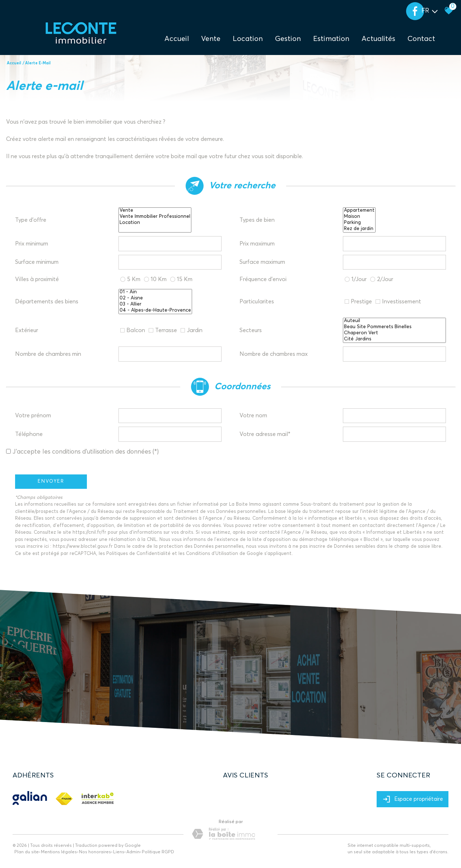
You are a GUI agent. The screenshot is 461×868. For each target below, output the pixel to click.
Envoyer (51, 481)
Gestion (288, 39)
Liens (119, 852)
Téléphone (29, 434)
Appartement (359, 211)
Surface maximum (262, 262)
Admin (133, 852)
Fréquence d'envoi (263, 279)
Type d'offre (31, 220)
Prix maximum (257, 244)
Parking (359, 223)
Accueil (177, 39)
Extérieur (27, 330)
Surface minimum (37, 262)
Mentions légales (59, 852)
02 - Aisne (155, 298)
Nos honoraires (95, 852)
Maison (359, 217)
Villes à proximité (37, 279)
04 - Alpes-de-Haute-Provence (155, 311)
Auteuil (395, 321)
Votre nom (253, 415)
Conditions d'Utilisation (212, 554)
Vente (155, 211)
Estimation (331, 39)
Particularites (257, 302)
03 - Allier (155, 305)
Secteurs (251, 330)
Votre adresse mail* (265, 434)
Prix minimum (32, 244)
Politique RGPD (158, 852)
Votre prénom (33, 415)
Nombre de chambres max (274, 354)
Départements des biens (47, 302)
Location (248, 39)
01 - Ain (155, 292)
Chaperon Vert (395, 333)
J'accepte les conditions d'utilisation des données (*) (86, 452)
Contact (421, 39)
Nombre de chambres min (48, 354)
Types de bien (257, 220)
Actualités (378, 39)
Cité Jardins (395, 339)
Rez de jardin (359, 229)
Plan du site (27, 852)
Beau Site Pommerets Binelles (395, 327)
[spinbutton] (170, 244)
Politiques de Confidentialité (138, 554)
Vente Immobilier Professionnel (155, 217)
